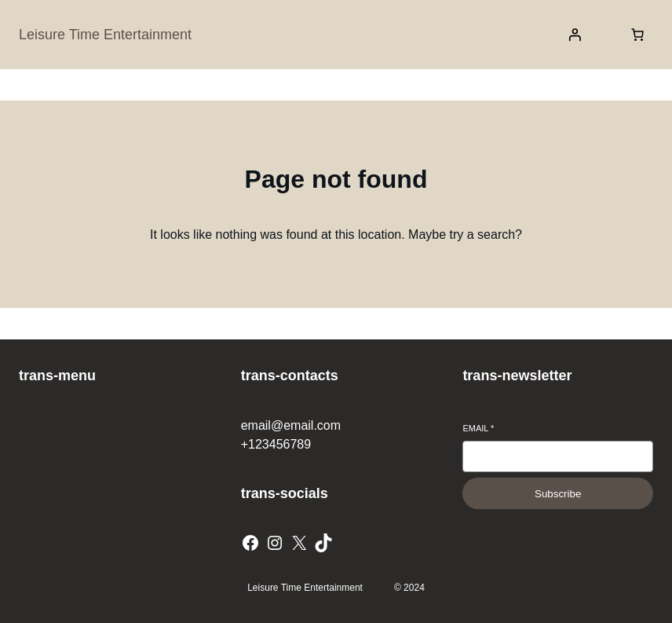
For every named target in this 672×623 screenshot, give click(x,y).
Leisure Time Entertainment (105, 35)
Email (478, 428)
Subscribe (558, 494)
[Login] (575, 35)
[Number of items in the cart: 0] (637, 35)
